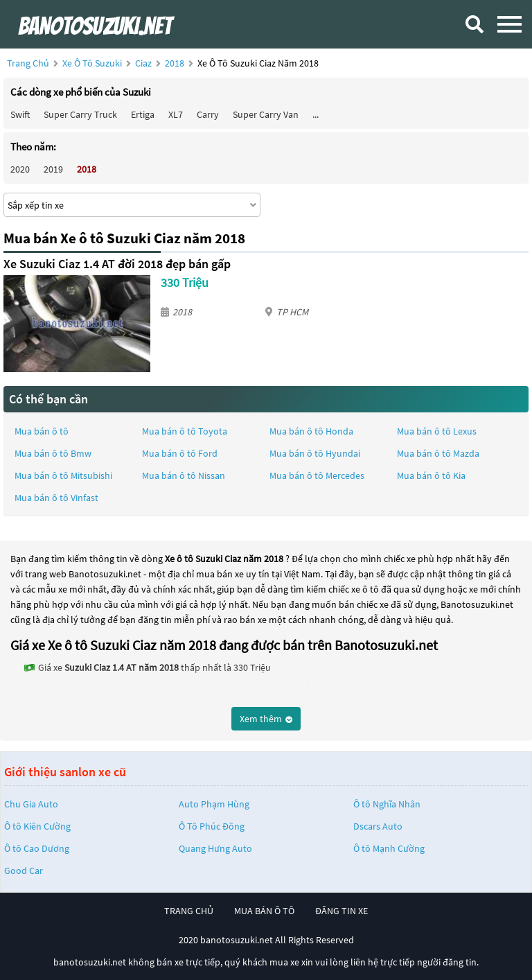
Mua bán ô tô (42, 431)
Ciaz (144, 63)
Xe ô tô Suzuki (92, 63)
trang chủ (189, 911)
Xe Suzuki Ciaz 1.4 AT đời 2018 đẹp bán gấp (117, 264)
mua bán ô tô (264, 911)
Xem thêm (266, 719)
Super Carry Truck (80, 114)
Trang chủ (28, 63)
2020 (20, 169)
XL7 (176, 114)
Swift (20, 114)
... (316, 114)
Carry (208, 114)
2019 (53, 169)
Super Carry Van (266, 114)
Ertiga (143, 114)
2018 (176, 63)
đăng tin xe (342, 911)
